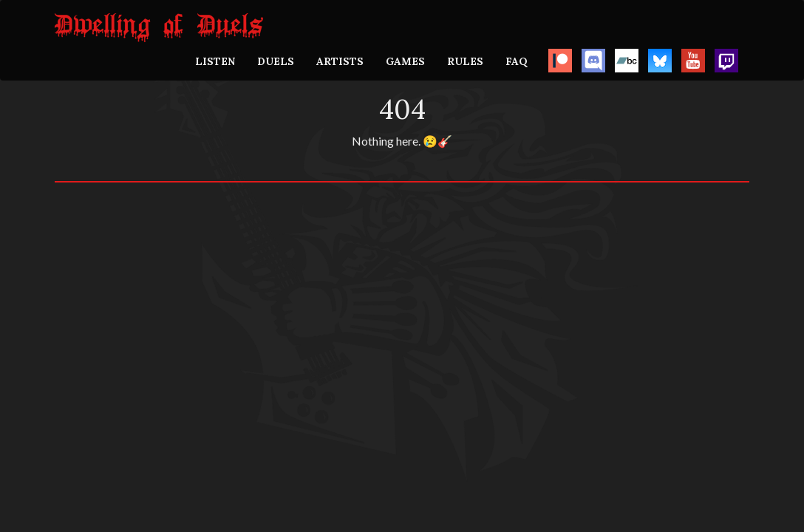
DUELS (276, 61)
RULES (465, 61)
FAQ (517, 61)
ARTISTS (340, 61)
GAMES (405, 61)
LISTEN (215, 61)
